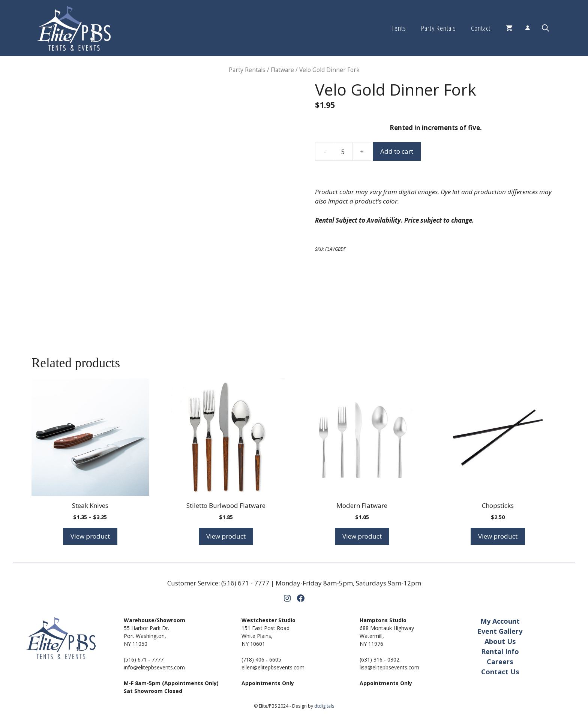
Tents (399, 28)
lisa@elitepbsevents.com (389, 667)
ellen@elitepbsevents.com (273, 667)
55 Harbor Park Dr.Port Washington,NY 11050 (146, 636)
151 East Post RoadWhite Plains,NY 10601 (265, 636)
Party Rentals (438, 28)
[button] (545, 28)
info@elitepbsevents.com (154, 667)
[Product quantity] (343, 151)
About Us (500, 641)
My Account (500, 621)
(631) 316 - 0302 (379, 659)
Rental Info (500, 651)
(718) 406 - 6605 (261, 659)
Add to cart (397, 151)
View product (90, 536)
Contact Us (500, 672)
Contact (481, 28)
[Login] (527, 28)
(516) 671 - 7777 (245, 583)
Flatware (282, 70)
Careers (500, 662)
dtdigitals (324, 706)
